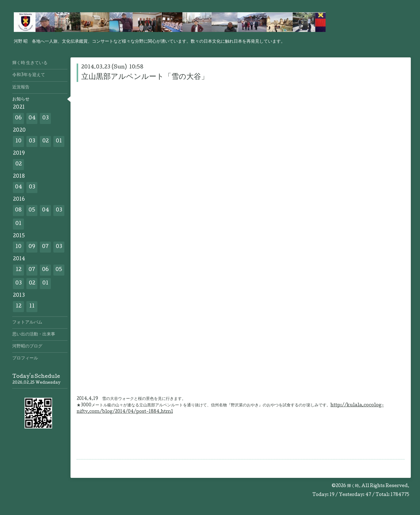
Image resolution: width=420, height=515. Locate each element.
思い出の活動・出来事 (34, 335)
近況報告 (21, 87)
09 (32, 247)
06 (18, 118)
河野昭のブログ (27, 347)
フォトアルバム (27, 323)
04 (32, 118)
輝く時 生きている (30, 63)
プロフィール (25, 358)
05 (32, 210)
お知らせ (21, 99)
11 (32, 306)
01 (59, 141)
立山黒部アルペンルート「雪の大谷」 (145, 77)
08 (18, 210)
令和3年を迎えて (29, 75)
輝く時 (353, 486)
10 (18, 141)
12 (19, 270)
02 (46, 141)
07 (45, 247)
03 (46, 118)
